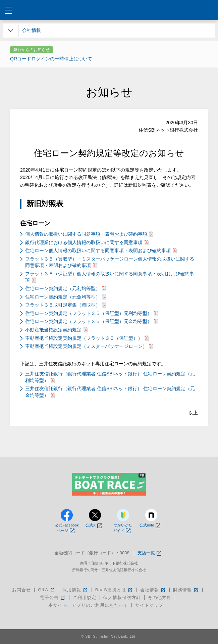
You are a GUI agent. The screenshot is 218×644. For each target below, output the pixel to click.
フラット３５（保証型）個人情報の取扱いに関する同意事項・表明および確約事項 (110, 277)
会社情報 (153, 590)
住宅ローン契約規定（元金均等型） (66, 297)
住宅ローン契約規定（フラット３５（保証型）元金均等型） (92, 321)
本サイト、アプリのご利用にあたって (88, 605)
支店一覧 (149, 553)
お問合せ (21, 590)
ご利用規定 (85, 597)
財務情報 (186, 590)
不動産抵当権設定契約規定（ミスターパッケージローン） (89, 346)
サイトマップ (149, 605)
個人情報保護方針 (122, 597)
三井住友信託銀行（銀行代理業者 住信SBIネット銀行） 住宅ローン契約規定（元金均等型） (110, 392)
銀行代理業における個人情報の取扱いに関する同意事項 (87, 242)
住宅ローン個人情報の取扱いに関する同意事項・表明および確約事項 (101, 250)
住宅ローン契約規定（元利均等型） (66, 288)
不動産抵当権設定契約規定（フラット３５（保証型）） (87, 338)
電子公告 (53, 597)
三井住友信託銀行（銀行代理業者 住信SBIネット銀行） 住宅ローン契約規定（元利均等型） (110, 377)
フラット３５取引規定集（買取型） (66, 305)
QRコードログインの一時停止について (51, 59)
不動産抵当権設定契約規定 (56, 330)
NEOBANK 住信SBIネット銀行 (109, 10)
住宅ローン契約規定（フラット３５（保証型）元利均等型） (92, 313)
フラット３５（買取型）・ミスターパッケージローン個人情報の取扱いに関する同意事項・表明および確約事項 (110, 262)
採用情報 (75, 590)
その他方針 (160, 597)
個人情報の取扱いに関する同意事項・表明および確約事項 (89, 234)
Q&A (46, 590)
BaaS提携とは (114, 590)
